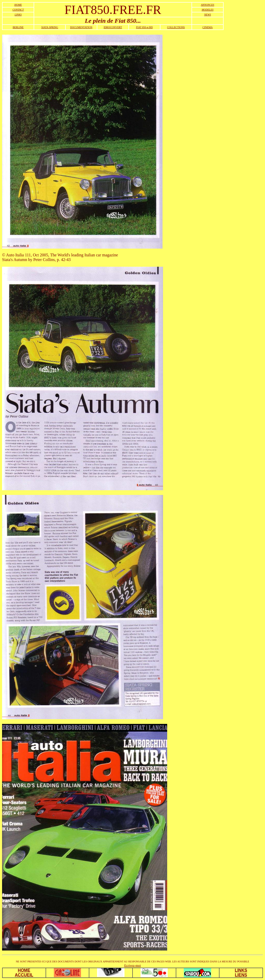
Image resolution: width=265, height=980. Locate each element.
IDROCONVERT (113, 27)
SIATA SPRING (50, 27)
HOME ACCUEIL (24, 973)
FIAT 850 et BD (145, 27)
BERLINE (18, 27)
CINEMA (207, 27)
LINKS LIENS (241, 973)
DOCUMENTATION (81, 27)
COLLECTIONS (176, 27)
